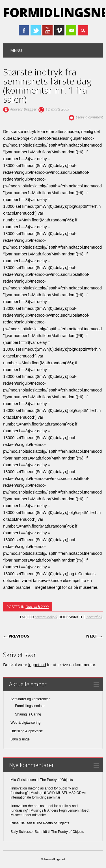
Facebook (24, 30)
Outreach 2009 (37, 607)
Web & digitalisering (25, 723)
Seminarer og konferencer (30, 699)
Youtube (47, 30)
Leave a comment (89, 117)
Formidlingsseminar (30, 706)
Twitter (36, 30)
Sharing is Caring (28, 714)
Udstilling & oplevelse (27, 731)
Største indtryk (46, 617)
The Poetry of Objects (57, 780)
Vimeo (59, 30)
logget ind (37, 665)
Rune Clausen (21, 823)
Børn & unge (20, 739)
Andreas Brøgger (23, 109)
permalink (94, 617)
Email (71, 30)
